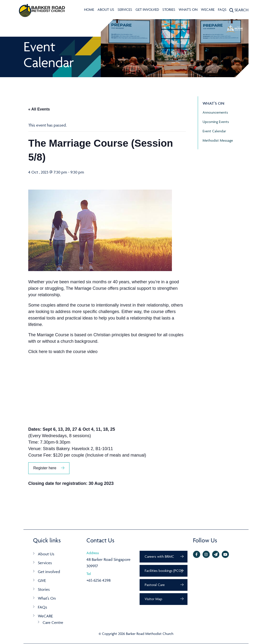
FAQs (222, 9)
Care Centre (53, 622)
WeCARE (208, 9)
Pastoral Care (155, 585)
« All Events (39, 109)
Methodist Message (218, 140)
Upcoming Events (216, 122)
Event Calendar (214, 131)
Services (125, 9)
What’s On (47, 598)
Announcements (215, 112)
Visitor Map (153, 599)
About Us (106, 9)
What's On (188, 9)
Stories (169, 9)
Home (89, 9)
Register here (45, 468)
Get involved (147, 9)
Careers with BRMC (159, 556)
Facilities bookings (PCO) (164, 571)
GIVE (42, 580)
